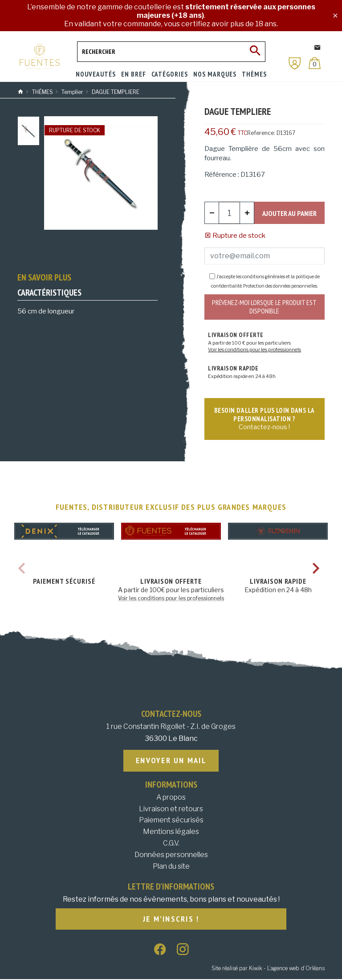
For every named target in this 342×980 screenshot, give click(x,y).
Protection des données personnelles (280, 286)
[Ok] (255, 52)
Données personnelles (171, 856)
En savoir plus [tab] (44, 277)
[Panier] (315, 63)
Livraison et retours (171, 810)
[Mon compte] (295, 63)
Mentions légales (171, 832)
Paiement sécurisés (171, 821)
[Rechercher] (171, 52)
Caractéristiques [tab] (49, 293)
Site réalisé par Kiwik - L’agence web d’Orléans (268, 969)
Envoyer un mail (171, 762)
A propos (171, 798)
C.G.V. (171, 844)
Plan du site (171, 867)
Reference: (261, 133)
